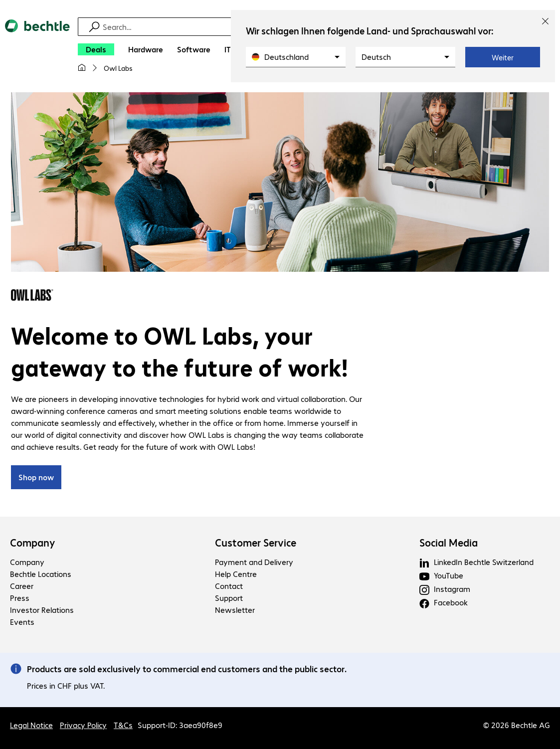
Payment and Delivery (254, 562)
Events (22, 622)
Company (33, 543)
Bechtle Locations (41, 574)
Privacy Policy (83, 725)
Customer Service (256, 543)
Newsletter (235, 610)
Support (229, 598)
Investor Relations (42, 610)
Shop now (36, 477)
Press (20, 598)
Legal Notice (31, 725)
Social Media (449, 543)
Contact (229, 586)
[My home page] (82, 68)
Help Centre (236, 574)
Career (22, 586)
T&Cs (123, 725)
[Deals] (96, 49)
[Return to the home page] (37, 50)
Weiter (503, 57)
